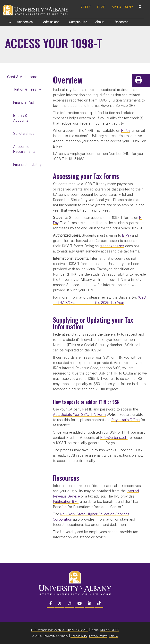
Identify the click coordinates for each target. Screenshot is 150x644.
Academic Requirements (24, 149)
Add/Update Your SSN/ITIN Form (79, 415)
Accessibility (79, 636)
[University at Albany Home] (36, 10)
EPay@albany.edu (114, 438)
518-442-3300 (110, 630)
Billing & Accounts (21, 118)
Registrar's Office (125, 420)
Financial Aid (24, 102)
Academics (25, 22)
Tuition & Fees (25, 89)
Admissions (51, 22)
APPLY (86, 7)
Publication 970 (66, 502)
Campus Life (78, 22)
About (99, 22)
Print (146, 81)
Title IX (113, 636)
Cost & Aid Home (22, 77)
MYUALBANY (122, 7)
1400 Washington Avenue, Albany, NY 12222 (60, 630)
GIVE (101, 7)
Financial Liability (27, 165)
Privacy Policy (98, 636)
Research (121, 22)
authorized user (112, 246)
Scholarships (24, 133)
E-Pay (125, 131)
